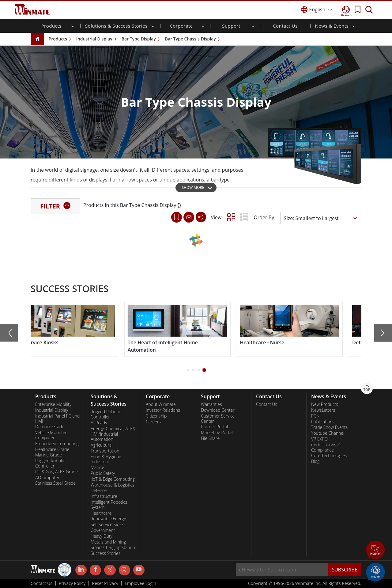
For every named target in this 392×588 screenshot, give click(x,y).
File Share (210, 438)
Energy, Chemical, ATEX (113, 429)
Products (58, 39)
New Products (325, 404)
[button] (188, 370)
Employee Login (140, 583)
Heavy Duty (102, 536)
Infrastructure (104, 496)
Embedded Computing (57, 444)
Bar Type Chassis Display (190, 39)
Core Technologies (329, 456)
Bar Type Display (139, 39)
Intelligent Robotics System (109, 505)
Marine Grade (49, 455)
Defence (99, 491)
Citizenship (156, 416)
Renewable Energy (108, 519)
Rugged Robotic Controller (50, 463)
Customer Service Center (218, 419)
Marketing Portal (217, 433)
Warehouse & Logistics (113, 485)
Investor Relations (163, 410)
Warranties (211, 404)
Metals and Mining (108, 542)
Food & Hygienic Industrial (106, 459)
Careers (153, 422)
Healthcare (101, 513)
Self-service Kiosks (108, 525)
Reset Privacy (105, 583)
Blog (315, 461)
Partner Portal (214, 427)
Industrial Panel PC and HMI (57, 419)
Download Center (218, 410)
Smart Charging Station (113, 548)
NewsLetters (323, 410)
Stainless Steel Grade (55, 483)
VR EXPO (319, 439)
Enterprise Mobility (53, 404)
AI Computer (47, 478)
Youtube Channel (328, 433)
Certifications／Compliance (326, 447)
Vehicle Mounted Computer (51, 435)
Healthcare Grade (52, 449)
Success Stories (106, 553)
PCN (315, 416)
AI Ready (99, 423)
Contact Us (285, 26)
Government (103, 530)
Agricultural (102, 445)
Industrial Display (94, 39)
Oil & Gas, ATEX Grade (57, 472)
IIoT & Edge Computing (113, 479)
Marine (97, 468)
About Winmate (161, 404)
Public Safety (103, 473)
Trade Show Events (329, 427)
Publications (323, 422)
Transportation (105, 451)
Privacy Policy (72, 583)
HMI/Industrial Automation (104, 437)
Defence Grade (50, 427)
